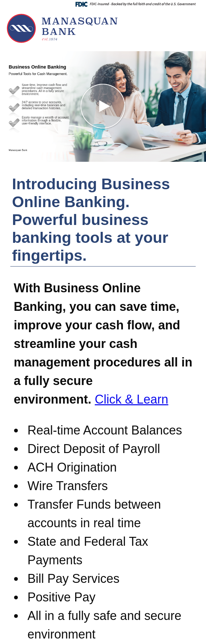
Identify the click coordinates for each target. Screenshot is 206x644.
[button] (103, 106)
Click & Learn (131, 399)
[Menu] (192, 19)
